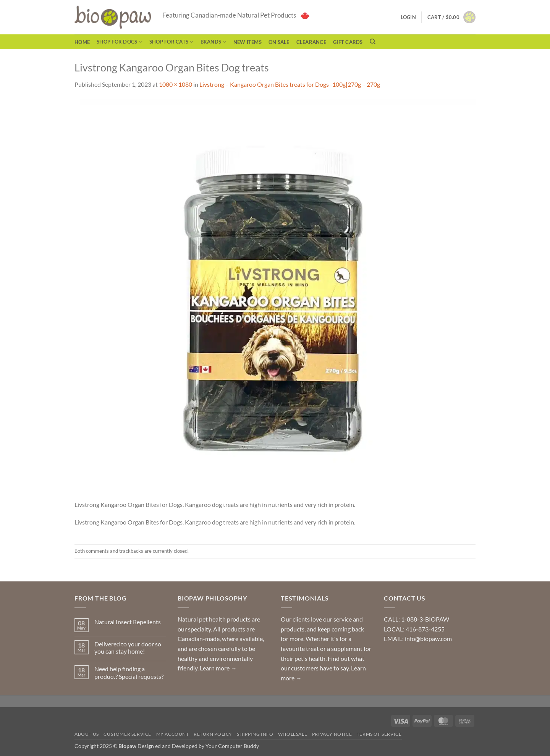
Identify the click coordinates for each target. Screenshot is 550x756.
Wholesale (293, 734)
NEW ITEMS (247, 42)
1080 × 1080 (176, 84)
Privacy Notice (332, 734)
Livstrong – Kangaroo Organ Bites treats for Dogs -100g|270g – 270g (290, 84)
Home (82, 42)
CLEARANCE (311, 42)
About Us (87, 734)
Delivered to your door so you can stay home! (128, 648)
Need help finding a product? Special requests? (129, 672)
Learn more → (218, 668)
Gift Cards (348, 42)
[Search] (373, 42)
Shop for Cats (171, 42)
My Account (173, 734)
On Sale (279, 42)
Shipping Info (255, 734)
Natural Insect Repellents (128, 622)
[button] (451, 17)
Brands (214, 42)
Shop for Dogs (120, 42)
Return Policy (213, 734)
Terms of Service (379, 734)
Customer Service (127, 734)
